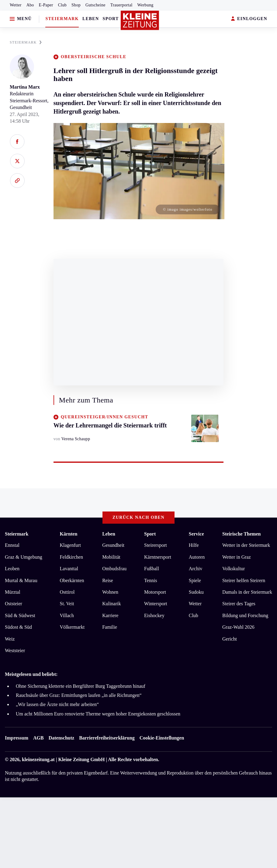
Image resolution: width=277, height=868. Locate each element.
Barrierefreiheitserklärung (107, 738)
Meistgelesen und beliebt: (31, 674)
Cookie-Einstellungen (162, 738)
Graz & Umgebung (24, 557)
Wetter (16, 5)
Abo (30, 5)
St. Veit (67, 604)
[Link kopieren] (17, 181)
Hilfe (194, 545)
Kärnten (69, 534)
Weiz (10, 639)
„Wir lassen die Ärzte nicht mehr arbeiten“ (57, 704)
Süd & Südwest (20, 615)
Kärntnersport (158, 557)
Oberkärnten (72, 580)
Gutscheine (95, 5)
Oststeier (14, 604)
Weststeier (15, 650)
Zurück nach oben (138, 517)
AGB (38, 738)
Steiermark (62, 19)
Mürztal (13, 592)
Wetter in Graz (237, 557)
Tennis (151, 580)
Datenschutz (61, 738)
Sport (111, 19)
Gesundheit (113, 545)
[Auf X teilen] (17, 161)
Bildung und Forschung (245, 615)
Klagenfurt (70, 545)
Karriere (110, 615)
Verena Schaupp (76, 439)
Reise (108, 580)
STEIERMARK (26, 42)
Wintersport (156, 604)
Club (62, 5)
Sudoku (196, 592)
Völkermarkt (72, 627)
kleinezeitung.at (38, 759)
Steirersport (156, 545)
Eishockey (154, 615)
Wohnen (110, 592)
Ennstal (12, 545)
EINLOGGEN (249, 19)
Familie (110, 627)
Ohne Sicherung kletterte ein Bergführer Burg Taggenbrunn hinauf (81, 686)
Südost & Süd (18, 627)
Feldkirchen (71, 557)
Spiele (195, 580)
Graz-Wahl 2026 (238, 627)
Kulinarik (111, 604)
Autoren (197, 557)
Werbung (145, 5)
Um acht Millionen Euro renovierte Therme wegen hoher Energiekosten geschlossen (98, 714)
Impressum (17, 738)
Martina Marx (25, 87)
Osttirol (67, 592)
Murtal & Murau (21, 580)
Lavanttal (69, 569)
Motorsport (155, 592)
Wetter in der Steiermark (246, 545)
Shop (76, 5)
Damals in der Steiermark (247, 592)
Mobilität (111, 557)
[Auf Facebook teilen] (17, 142)
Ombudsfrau (114, 569)
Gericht (230, 639)
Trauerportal (121, 5)
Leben (91, 19)
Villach (67, 615)
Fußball (152, 569)
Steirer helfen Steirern (244, 580)
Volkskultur (234, 569)
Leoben (12, 569)
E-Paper (46, 5)
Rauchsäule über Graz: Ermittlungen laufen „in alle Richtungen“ (79, 695)
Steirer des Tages (239, 604)
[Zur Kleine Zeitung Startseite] (140, 20)
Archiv (196, 569)
